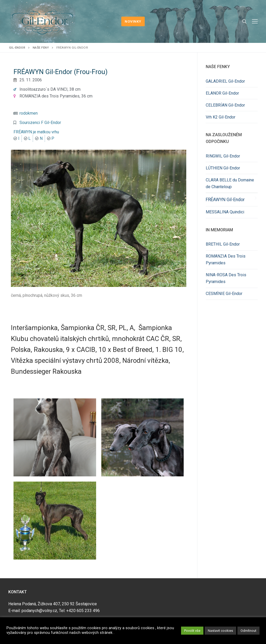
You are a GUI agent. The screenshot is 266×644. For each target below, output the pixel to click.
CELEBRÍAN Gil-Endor (225, 105)
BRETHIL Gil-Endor (223, 244)
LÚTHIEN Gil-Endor (223, 168)
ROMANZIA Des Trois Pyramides (226, 259)
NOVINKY (133, 21)
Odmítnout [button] (248, 631)
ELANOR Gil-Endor (222, 93)
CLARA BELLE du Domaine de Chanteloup (230, 183)
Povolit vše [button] (192, 631)
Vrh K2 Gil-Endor (221, 117)
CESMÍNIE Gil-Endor (224, 294)
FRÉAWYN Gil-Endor (225, 200)
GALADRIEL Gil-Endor (225, 81)
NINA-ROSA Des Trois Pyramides (226, 278)
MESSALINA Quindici (225, 212)
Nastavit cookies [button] (220, 631)
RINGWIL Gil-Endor (223, 156)
